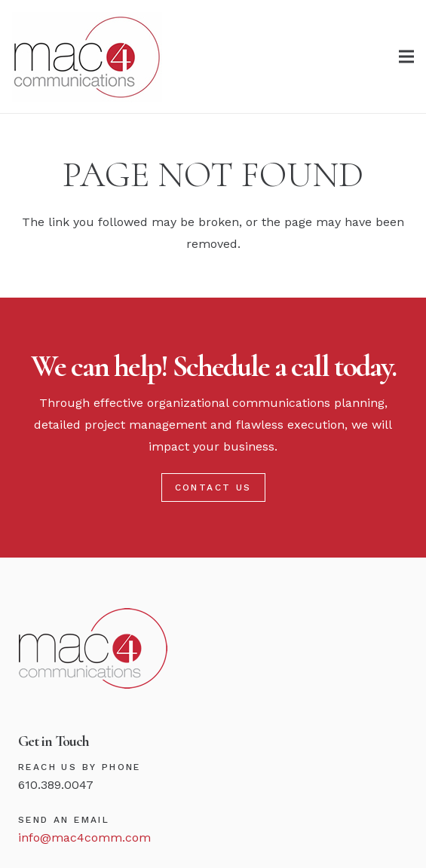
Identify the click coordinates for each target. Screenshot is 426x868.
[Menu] (406, 57)
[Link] (87, 57)
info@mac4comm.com (84, 837)
